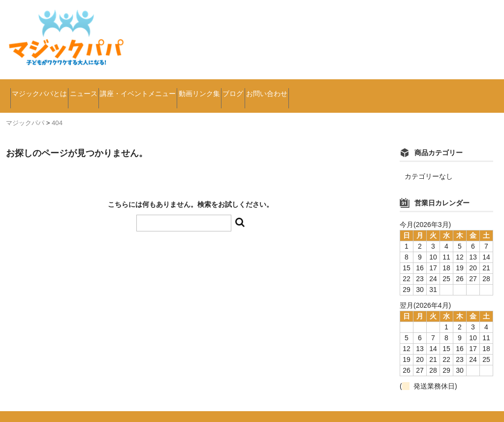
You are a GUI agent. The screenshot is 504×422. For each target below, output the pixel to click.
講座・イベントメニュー (202, 89)
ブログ (349, 89)
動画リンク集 (292, 89)
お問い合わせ (406, 89)
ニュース (119, 89)
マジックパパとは (49, 89)
